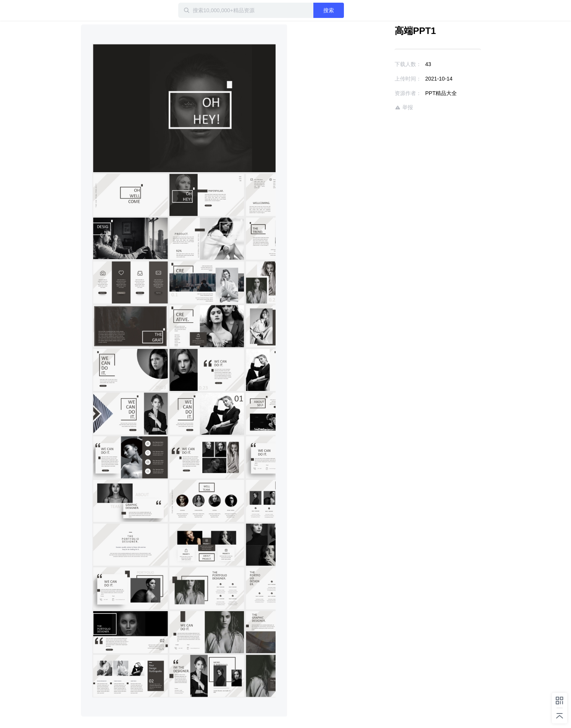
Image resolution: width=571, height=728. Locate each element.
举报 (404, 107)
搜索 (329, 10)
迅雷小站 (121, 10)
